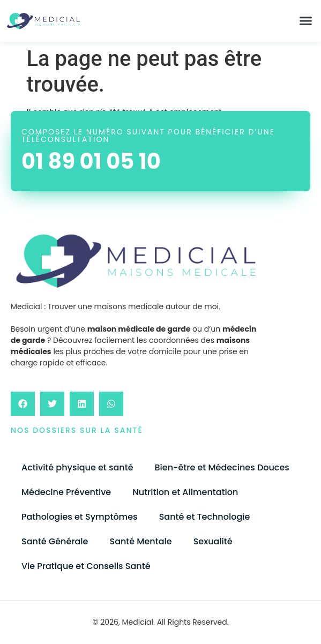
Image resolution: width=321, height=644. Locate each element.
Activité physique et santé (77, 467)
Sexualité (213, 541)
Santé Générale (55, 541)
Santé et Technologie (205, 517)
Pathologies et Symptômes (80, 517)
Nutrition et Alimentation (185, 492)
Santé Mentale (140, 541)
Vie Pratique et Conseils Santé (86, 566)
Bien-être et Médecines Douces (222, 467)
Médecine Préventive (66, 492)
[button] (306, 21)
